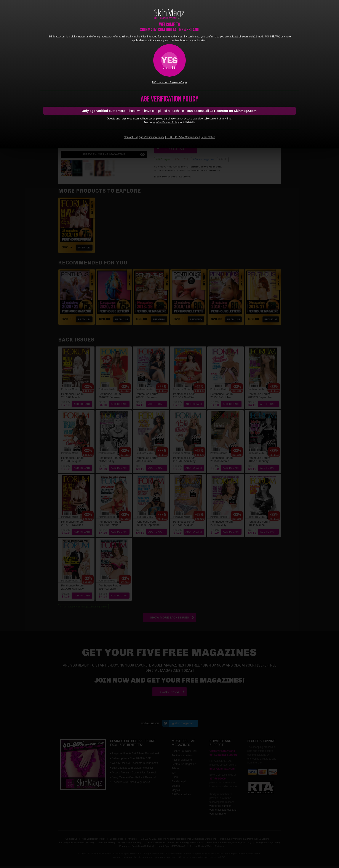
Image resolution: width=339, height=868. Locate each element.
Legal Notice (208, 137)
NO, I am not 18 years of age (170, 82)
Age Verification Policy (166, 122)
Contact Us (130, 137)
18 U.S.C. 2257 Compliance (183, 137)
